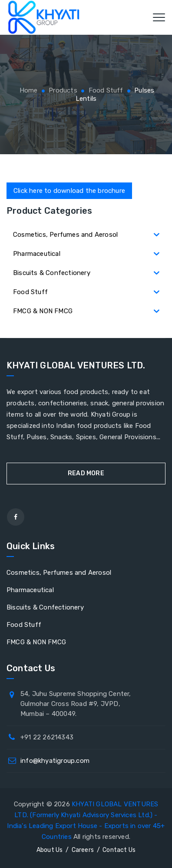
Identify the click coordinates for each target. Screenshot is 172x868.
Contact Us (119, 850)
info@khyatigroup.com (55, 761)
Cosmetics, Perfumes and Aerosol (59, 573)
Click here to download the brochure (69, 191)
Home (28, 90)
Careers (83, 850)
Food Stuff (24, 625)
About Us (50, 850)
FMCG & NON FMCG (36, 642)
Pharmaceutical (30, 590)
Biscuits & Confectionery (45, 607)
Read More (86, 473)
